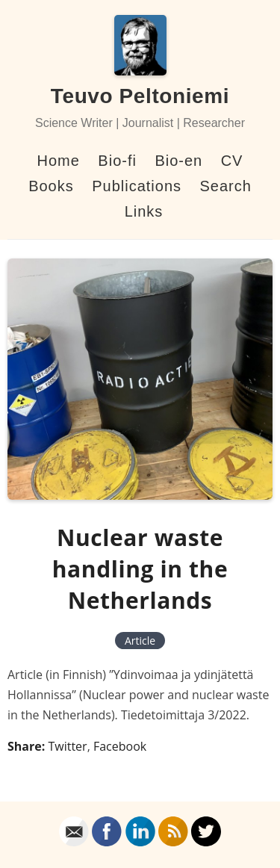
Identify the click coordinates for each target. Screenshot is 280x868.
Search (225, 186)
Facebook (120, 746)
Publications (137, 186)
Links (144, 211)
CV (232, 161)
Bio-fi (117, 161)
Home (59, 161)
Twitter (67, 746)
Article (140, 641)
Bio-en (178, 161)
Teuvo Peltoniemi (140, 96)
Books (51, 186)
